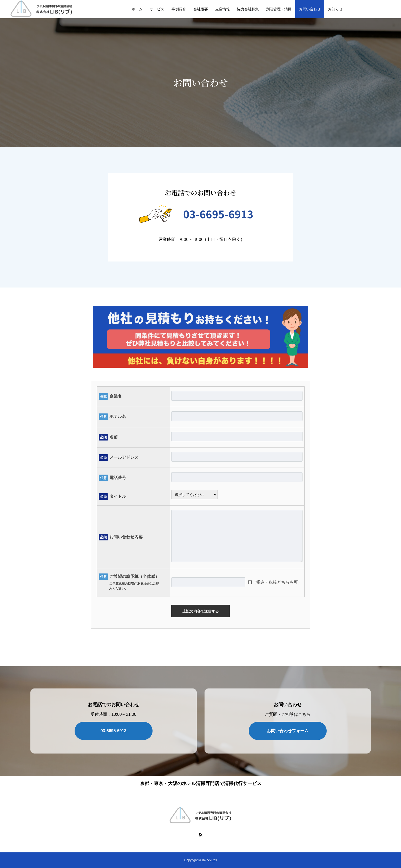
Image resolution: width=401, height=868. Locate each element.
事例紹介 (179, 9)
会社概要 (201, 9)
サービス (157, 9)
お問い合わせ (310, 9)
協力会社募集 (248, 9)
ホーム (137, 9)
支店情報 (222, 9)
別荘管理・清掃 (279, 9)
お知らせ (335, 9)
